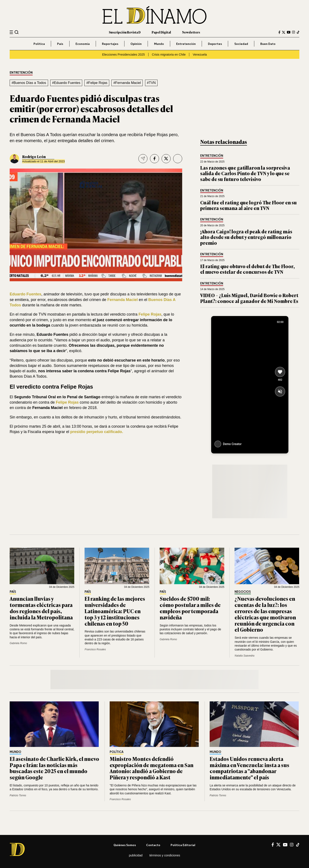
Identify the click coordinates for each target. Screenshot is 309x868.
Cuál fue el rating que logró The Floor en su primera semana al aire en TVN (248, 205)
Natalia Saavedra (244, 656)
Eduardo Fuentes (26, 294)
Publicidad (136, 855)
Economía (83, 44)
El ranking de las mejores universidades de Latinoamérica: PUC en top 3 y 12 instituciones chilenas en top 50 (115, 611)
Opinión (136, 44)
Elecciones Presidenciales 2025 (123, 55)
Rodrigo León (34, 157)
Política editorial (183, 845)
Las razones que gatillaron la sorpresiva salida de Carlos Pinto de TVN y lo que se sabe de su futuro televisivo (245, 173)
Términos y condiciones (165, 855)
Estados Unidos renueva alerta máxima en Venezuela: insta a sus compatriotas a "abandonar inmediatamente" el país (249, 768)
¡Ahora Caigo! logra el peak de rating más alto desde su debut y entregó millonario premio (246, 237)
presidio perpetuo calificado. (97, 432)
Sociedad (241, 44)
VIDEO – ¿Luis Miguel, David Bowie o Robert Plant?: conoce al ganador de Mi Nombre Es (249, 298)
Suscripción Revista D (125, 32)
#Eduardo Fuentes (66, 83)
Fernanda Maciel (123, 300)
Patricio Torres (18, 795)
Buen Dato (268, 44)
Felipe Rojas (150, 314)
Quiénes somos (125, 845)
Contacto (153, 845)
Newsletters (191, 32)
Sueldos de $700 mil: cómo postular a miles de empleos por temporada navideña (190, 608)
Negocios (243, 592)
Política (39, 44)
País (60, 44)
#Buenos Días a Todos (29, 83)
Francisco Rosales (95, 649)
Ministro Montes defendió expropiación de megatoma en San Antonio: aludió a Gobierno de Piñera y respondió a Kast (151, 768)
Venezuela (200, 55)
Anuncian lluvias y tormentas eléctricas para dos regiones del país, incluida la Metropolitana (41, 608)
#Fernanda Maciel (127, 83)
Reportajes (110, 44)
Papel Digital (161, 32)
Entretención (186, 44)
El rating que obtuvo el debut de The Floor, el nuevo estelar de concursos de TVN (248, 269)
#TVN (151, 83)
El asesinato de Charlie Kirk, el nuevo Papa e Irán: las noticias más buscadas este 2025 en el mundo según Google (54, 768)
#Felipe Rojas (97, 83)
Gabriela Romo (18, 643)
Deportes (215, 44)
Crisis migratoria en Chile (169, 55)
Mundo (159, 44)
